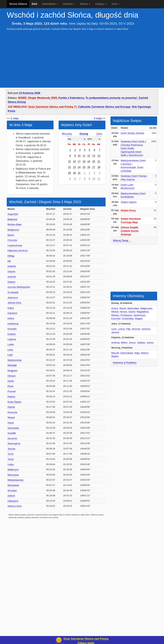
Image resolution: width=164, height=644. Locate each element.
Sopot (11, 423)
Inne (116, 4)
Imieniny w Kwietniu (125, 363)
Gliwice (11, 282)
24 (79, 167)
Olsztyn (12, 376)
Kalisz (11, 308)
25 (84, 167)
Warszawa (13, 475)
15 (70, 162)
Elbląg (11, 256)
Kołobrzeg (13, 324)
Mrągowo (12, 370)
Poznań (12, 391)
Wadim (115, 356)
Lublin (11, 344)
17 (79, 162)
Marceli (115, 353)
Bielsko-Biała (14, 224)
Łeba (10, 350)
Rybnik (11, 407)
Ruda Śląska (14, 402)
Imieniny (69, 4)
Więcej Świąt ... (122, 241)
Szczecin (12, 438)
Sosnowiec (13, 428)
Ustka (11, 464)
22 (70, 167)
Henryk (123, 312)
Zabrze (11, 496)
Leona (121, 329)
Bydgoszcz (13, 230)
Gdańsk (12, 266)
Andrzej (115, 342)
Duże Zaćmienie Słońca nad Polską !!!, (53, 107)
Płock (10, 386)
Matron (145, 353)
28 (99, 167)
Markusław (133, 308)
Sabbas (141, 342)
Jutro (99, 134)
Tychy (11, 459)
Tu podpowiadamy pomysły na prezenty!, (112, 98)
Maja (137, 353)
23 (74, 167)
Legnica (12, 339)
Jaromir (115, 332)
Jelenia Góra (14, 303)
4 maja (98, 118)
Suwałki (12, 433)
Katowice (12, 313)
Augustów (13, 214)
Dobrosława (127, 353)
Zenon (132, 342)
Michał (115, 312)
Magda (139, 318)
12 (89, 156)
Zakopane (13, 501)
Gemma (146, 329)
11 (84, 156)
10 (79, 156)
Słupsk (11, 417)
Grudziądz (13, 292)
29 (70, 173)
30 (74, 173)
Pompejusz (126, 315)
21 (99, 162)
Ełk (9, 261)
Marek (123, 308)
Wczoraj (67, 134)
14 (99, 156)
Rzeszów (12, 412)
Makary (115, 315)
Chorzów (12, 240)
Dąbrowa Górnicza (18, 250)
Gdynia (11, 271)
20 (94, 162)
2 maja (14, 118)
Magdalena (143, 312)
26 (89, 167)
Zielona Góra (14, 506)
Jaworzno (13, 298)
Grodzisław (128, 318)
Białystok (12, 219)
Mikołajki (12, 365)
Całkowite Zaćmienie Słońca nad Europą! (104, 107)
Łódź (10, 355)
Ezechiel (116, 318)
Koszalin (12, 329)
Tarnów (11, 449)
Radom (11, 397)
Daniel (132, 312)
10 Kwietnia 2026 (29, 93)
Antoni (115, 308)
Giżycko (12, 277)
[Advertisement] (82, 56)
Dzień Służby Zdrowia (132, 133)
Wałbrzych (13, 470)
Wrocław (12, 490)
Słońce (85, 4)
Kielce (11, 318)
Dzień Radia (127, 148)
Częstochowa (15, 245)
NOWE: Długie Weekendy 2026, (38, 98)
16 (74, 162)
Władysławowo (16, 480)
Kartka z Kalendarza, (72, 98)
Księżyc (101, 4)
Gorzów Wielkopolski (19, 287)
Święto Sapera (128, 202)
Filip (128, 329)
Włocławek (13, 485)
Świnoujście (14, 443)
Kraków (12, 334)
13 (94, 156)
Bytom (11, 235)
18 (84, 162)
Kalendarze (50, 4)
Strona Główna (18, 4)
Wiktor (124, 342)
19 (89, 162)
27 (94, 167)
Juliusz (150, 342)
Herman (136, 329)
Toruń (11, 454)
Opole (11, 381)
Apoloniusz (140, 315)
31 (79, 173)
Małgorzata (146, 308)
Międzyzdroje (15, 360)
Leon (114, 329)
